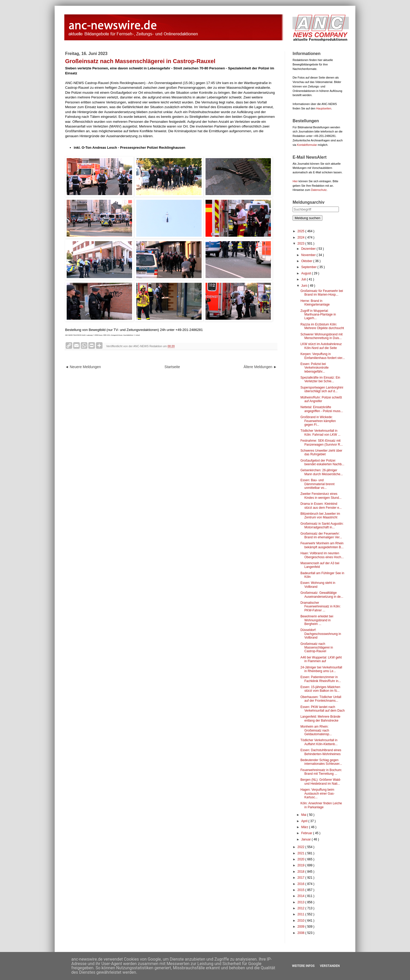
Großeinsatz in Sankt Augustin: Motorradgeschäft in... (322, 525)
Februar (307, 833)
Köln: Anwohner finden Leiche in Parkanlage (321, 805)
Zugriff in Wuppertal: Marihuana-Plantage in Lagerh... (318, 315)
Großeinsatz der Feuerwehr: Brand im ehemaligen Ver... (321, 535)
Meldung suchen (307, 218)
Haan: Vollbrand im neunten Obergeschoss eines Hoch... (322, 555)
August (307, 273)
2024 (301, 237)
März (305, 827)
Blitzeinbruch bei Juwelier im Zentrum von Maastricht (320, 516)
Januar (306, 839)
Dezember (309, 249)
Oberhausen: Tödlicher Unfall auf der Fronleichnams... (321, 699)
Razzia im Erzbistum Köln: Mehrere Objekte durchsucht (322, 326)
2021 (301, 853)
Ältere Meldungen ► (260, 367)
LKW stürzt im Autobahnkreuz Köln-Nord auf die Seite (321, 346)
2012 (301, 908)
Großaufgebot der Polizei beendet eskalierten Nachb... (322, 462)
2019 (301, 865)
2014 (301, 896)
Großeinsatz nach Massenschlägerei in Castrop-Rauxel (317, 648)
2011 (301, 914)
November (309, 255)
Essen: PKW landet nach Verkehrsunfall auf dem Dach (323, 709)
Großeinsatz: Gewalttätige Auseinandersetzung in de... (322, 595)
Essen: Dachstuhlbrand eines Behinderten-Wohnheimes (321, 752)
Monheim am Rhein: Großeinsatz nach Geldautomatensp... (316, 730)
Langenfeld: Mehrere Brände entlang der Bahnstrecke (320, 718)
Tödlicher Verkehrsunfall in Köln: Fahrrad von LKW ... (320, 433)
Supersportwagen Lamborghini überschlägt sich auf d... (322, 389)
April (305, 821)
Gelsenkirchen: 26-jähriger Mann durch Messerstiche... (322, 472)
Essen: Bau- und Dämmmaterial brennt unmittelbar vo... (317, 484)
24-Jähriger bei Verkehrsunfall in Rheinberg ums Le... (321, 669)
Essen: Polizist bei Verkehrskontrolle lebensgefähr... (315, 368)
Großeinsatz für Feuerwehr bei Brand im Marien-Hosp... (322, 293)
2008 (301, 933)
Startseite (172, 367)
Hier (295, 181)
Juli (304, 279)
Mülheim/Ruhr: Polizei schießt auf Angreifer (321, 399)
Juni (304, 286)
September (309, 267)
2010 (301, 921)
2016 (301, 884)
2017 (301, 878)
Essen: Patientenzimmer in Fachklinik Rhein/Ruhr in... (321, 679)
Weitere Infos (303, 966)
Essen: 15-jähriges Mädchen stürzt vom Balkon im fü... (320, 689)
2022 (301, 847)
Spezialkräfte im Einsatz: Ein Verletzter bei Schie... (320, 379)
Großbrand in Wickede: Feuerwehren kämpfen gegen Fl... (318, 421)
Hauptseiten (324, 108)
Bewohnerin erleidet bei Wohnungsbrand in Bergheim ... (317, 620)
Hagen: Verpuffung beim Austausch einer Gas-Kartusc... (317, 793)
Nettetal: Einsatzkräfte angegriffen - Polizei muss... (322, 409)
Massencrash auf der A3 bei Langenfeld (320, 565)
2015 (301, 890)
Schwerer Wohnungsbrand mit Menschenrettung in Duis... (321, 336)
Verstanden (330, 966)
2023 (301, 243)
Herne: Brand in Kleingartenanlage (315, 303)
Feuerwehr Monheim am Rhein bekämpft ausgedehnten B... (322, 545)
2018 (301, 872)
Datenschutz (319, 190)
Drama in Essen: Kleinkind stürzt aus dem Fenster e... (321, 506)
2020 (301, 859)
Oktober (307, 261)
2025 (301, 231)
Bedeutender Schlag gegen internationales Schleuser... (321, 762)
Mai (304, 815)
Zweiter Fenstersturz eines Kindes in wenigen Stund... (321, 496)
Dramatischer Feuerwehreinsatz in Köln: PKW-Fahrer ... (321, 607)
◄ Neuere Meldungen (83, 367)
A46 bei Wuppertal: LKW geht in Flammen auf (321, 659)
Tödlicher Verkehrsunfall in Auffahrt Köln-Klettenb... (319, 742)
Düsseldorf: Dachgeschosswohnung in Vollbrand (321, 634)
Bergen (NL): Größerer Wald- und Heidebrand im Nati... (321, 782)
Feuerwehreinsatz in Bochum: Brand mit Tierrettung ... (321, 772)
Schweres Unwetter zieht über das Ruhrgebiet (321, 452)
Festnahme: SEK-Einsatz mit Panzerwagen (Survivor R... (322, 442)
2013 (301, 902)
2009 (301, 927)
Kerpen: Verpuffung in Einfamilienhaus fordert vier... (323, 356)
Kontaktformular (307, 145)
